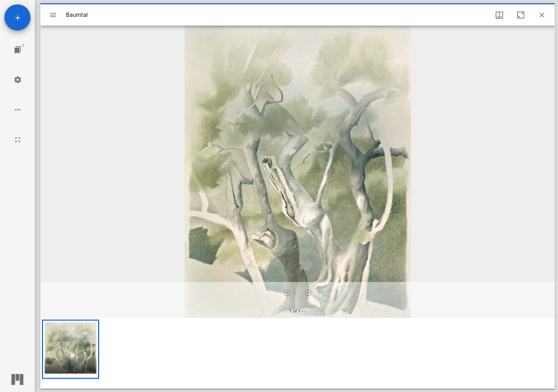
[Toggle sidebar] (53, 15)
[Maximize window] (521, 15)
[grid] (298, 353)
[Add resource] (17, 17)
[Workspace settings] (18, 80)
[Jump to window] (18, 50)
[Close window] (542, 15)
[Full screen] (18, 140)
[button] (71, 349)
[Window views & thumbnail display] (499, 15)
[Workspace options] (18, 110)
